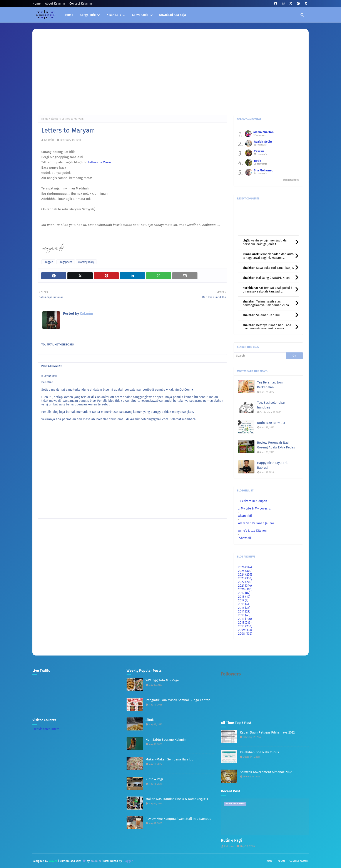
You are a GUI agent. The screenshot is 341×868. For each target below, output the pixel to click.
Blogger (55, 119)
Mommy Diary (86, 262)
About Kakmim (55, 4)
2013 (244, 615)
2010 (245, 626)
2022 (245, 582)
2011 (245, 623)
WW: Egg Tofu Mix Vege (162, 680)
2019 (244, 593)
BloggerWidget (291, 180)
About (281, 861)
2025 (245, 571)
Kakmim (49, 140)
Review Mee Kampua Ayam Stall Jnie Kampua (178, 819)
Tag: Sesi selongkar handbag (271, 405)
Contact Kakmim (81, 4)
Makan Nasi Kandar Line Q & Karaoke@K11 (177, 799)
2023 (245, 578)
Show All (245, 538)
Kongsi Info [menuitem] (88, 15)
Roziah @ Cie (263, 142)
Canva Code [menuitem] (140, 15)
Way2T (53, 861)
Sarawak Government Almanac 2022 (266, 772)
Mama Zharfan (263, 132)
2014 (244, 612)
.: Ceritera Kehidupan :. (254, 501)
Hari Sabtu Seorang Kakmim (166, 740)
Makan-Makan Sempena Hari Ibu (170, 759)
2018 (244, 597)
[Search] (260, 356)
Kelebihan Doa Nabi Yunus (259, 752)
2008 (245, 634)
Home (37, 4)
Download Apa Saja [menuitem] (173, 15)
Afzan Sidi (245, 516)
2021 (245, 586)
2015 (244, 608)
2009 (245, 630)
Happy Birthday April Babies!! (272, 465)
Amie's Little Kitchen (252, 531)
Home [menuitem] (69, 15)
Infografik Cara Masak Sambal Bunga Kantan (178, 700)
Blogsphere (66, 262)
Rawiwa (259, 151)
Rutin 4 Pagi (154, 779)
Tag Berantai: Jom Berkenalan (270, 385)
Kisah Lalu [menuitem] (114, 15)
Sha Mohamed (264, 170)
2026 (245, 567)
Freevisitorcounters (46, 729)
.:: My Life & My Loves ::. (254, 509)
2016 (243, 604)
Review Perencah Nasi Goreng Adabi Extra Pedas (276, 445)
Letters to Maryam (101, 162)
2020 (245, 589)
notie (258, 161)
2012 (245, 619)
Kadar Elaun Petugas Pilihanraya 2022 (267, 732)
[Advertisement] (170, 76)
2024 (245, 575)
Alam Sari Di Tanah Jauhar (256, 523)
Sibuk (150, 720)
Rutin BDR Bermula (271, 423)
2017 (243, 600)
